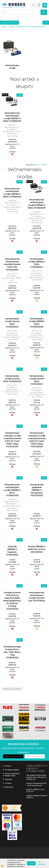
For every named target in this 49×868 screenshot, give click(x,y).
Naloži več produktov (12, 689)
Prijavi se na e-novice (13, 756)
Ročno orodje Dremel (18, 27)
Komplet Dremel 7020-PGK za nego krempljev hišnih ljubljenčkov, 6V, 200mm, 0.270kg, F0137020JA (12, 601)
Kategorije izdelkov (10, 23)
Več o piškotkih (42, 863)
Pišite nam (9, 787)
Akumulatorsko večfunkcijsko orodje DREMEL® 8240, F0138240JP (12, 490)
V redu (31, 863)
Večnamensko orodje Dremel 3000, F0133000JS (12, 379)
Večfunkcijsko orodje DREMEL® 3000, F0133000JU (37, 263)
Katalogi (9, 779)
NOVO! (5, 95)
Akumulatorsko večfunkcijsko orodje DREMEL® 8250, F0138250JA (12, 193)
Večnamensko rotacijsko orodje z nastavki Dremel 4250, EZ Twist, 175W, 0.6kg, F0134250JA (37, 440)
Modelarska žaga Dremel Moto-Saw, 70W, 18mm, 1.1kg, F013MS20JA (12, 652)
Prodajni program (12, 770)
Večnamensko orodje (37, 27)
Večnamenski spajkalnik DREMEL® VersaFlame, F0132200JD (37, 490)
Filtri (46, 23)
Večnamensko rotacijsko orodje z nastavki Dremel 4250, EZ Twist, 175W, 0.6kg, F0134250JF (12, 440)
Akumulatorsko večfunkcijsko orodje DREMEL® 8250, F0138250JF (12, 117)
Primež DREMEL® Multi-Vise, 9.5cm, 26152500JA (37, 549)
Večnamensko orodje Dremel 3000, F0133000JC (37, 380)
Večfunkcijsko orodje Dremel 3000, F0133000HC (12, 323)
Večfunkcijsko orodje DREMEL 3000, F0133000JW (37, 323)
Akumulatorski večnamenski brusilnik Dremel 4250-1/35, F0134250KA (12, 264)
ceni (38, 165)
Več (12, 54)
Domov (5, 27)
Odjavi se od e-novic (35, 756)
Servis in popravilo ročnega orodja (11, 775)
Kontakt (8, 783)
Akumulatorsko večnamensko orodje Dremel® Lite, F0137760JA (37, 597)
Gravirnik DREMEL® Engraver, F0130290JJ (12, 551)
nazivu (44, 165)
